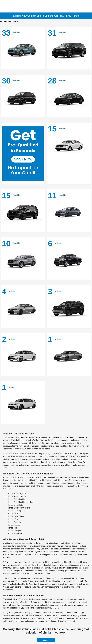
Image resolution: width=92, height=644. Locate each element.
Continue (46, 640)
